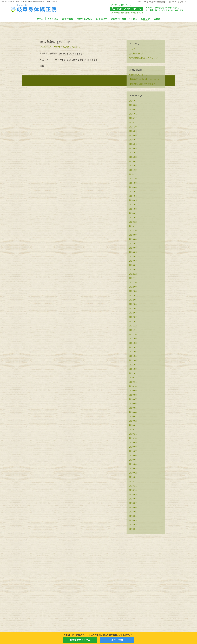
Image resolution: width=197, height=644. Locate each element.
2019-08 (133, 447)
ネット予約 (117, 640)
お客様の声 (102, 19)
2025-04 (133, 153)
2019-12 (133, 430)
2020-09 (133, 391)
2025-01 (133, 166)
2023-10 (133, 231)
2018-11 (133, 486)
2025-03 (133, 157)
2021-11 (133, 330)
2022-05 (133, 305)
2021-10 (133, 335)
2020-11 (133, 382)
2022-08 (133, 292)
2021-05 (133, 356)
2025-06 (133, 144)
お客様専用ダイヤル (80, 640)
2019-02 (133, 473)
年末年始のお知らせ (55, 42)
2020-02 (133, 421)
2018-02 (133, 525)
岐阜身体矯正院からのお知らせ (68, 47)
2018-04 (133, 516)
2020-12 (133, 378)
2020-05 (133, 408)
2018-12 (133, 482)
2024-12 (133, 170)
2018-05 (133, 512)
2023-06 (133, 248)
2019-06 (133, 456)
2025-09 (133, 131)
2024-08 (133, 188)
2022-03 (133, 313)
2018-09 (133, 495)
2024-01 (133, 218)
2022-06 (133, 300)
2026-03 (133, 106)
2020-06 (133, 404)
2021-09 (133, 339)
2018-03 (133, 521)
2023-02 (133, 266)
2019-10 (133, 439)
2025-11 (133, 123)
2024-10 (133, 179)
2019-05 (133, 460)
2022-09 (133, 287)
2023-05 (133, 253)
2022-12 (133, 274)
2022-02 (133, 317)
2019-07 (133, 452)
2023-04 (133, 257)
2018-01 (133, 529)
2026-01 (133, 114)
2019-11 (133, 434)
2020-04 (133, 413)
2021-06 (133, 352)
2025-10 (133, 127)
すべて (132, 50)
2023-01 (133, 270)
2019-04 (133, 465)
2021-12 (133, 326)
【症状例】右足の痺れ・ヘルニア (144, 80)
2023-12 (133, 222)
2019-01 (133, 478)
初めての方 (53, 19)
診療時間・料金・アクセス (124, 19)
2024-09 (133, 183)
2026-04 (133, 101)
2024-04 (133, 205)
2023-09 (133, 235)
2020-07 (133, 400)
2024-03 (133, 209)
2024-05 (133, 201)
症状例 (157, 19)
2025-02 (133, 162)
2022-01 (133, 322)
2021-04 (133, 361)
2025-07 (133, 140)
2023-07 (133, 244)
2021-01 (133, 374)
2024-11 (133, 175)
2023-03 (133, 261)
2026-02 (133, 110)
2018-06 (133, 508)
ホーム (40, 19)
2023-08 (133, 240)
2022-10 (133, 283)
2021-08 (133, 343)
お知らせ (145, 19)
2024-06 (133, 196)
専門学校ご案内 (85, 19)
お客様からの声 (136, 54)
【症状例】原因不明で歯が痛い (143, 84)
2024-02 (133, 214)
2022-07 (133, 296)
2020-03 (133, 417)
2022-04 (133, 309)
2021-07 (133, 348)
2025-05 (133, 149)
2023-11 (133, 227)
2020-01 (133, 426)
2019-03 (133, 469)
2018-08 (133, 499)
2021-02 (133, 369)
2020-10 (133, 387)
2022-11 (133, 279)
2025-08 (133, 136)
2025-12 (133, 119)
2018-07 (133, 503)
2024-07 (133, 192)
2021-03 (133, 365)
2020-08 (133, 395)
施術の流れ (68, 19)
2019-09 (133, 443)
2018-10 (133, 491)
